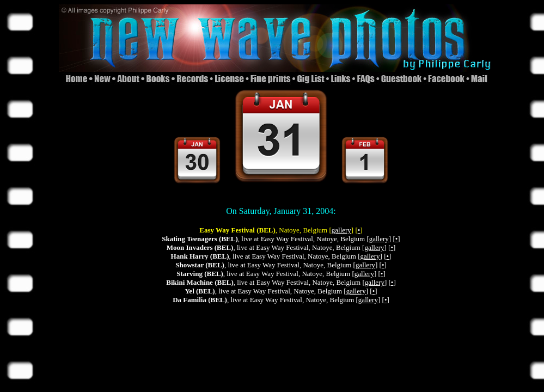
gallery (341, 230)
